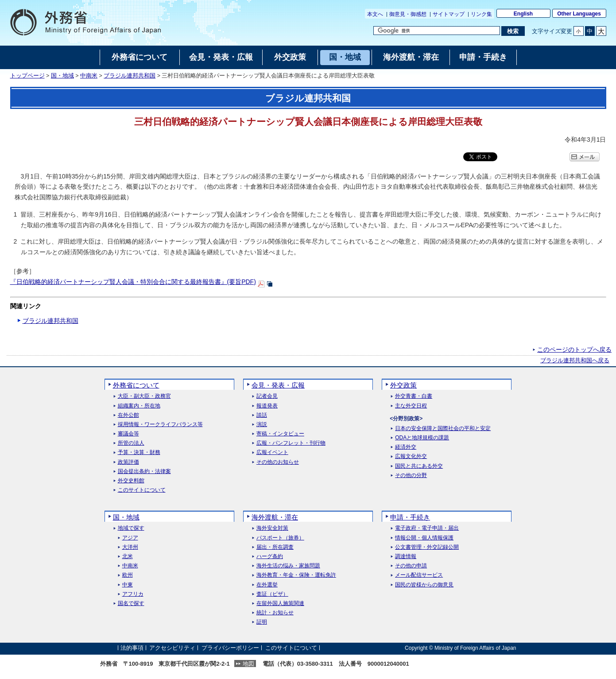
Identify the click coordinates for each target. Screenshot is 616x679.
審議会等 (128, 434)
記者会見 (267, 396)
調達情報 (406, 557)
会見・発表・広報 (278, 385)
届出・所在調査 (275, 547)
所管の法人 (131, 443)
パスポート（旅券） (280, 538)
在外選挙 (267, 585)
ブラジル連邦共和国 (130, 76)
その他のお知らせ (278, 462)
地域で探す (131, 528)
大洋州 (130, 547)
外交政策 (403, 385)
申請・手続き (410, 517)
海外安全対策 (272, 528)
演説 (262, 425)
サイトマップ (449, 14)
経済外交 (406, 447)
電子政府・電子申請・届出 (427, 528)
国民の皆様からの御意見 (424, 585)
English (523, 14)
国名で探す (131, 603)
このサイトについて (142, 490)
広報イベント (272, 452)
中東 (128, 585)
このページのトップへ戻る (574, 349)
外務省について (136, 385)
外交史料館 (131, 481)
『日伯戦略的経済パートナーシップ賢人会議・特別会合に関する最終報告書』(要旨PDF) (133, 282)
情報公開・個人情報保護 (424, 538)
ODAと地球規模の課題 (422, 438)
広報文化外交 (411, 456)
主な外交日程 (411, 406)
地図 (248, 664)
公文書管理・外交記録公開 (427, 547)
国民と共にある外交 (419, 466)
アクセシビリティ (172, 648)
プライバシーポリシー (230, 648)
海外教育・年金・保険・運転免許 (296, 575)
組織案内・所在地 (139, 406)
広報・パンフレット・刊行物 (291, 443)
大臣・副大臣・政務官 (144, 396)
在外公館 (128, 415)
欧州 (128, 575)
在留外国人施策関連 (280, 603)
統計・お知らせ (275, 613)
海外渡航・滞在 (275, 517)
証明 (262, 622)
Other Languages (579, 14)
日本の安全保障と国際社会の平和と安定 (443, 429)
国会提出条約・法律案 (144, 471)
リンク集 (481, 14)
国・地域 (62, 76)
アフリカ (133, 594)
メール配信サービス (419, 575)
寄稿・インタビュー (280, 434)
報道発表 (267, 406)
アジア (130, 538)
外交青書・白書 (414, 396)
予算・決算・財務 (139, 452)
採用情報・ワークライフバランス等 (160, 425)
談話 (262, 415)
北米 (128, 557)
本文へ (375, 14)
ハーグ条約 (270, 557)
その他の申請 (411, 566)
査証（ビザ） (272, 594)
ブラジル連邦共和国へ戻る (575, 361)
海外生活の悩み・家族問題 (288, 566)
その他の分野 (411, 475)
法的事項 (132, 648)
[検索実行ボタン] (513, 31)
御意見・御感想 (408, 14)
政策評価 (128, 462)
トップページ (27, 76)
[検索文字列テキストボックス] (437, 31)
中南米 (89, 76)
